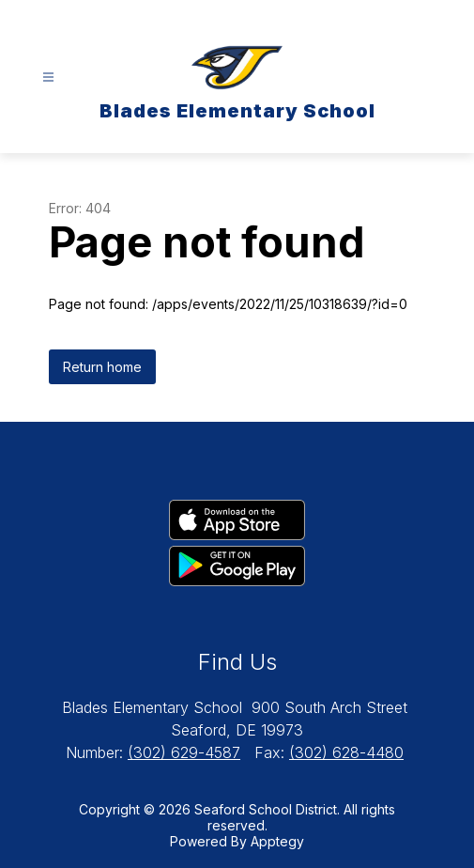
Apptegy (277, 841)
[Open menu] (48, 77)
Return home (102, 367)
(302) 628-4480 (346, 752)
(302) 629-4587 (184, 752)
